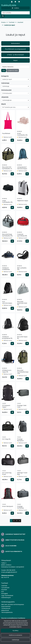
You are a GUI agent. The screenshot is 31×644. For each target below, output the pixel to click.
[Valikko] (15, 8)
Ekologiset (5, 594)
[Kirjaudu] (12, 2)
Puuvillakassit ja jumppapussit (16, 49)
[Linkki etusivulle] (9, 5)
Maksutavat (5, 610)
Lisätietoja (15, 640)
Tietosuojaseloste (7, 612)
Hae (4, 70)
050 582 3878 (11, 570)
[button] (15, 93)
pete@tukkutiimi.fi (11, 572)
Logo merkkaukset (7, 596)
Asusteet (4, 590)
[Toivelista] (16, 2)
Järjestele (5, 97)
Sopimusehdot (6, 606)
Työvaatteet (5, 588)
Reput (15, 60)
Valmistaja (5, 83)
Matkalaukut (15, 43)
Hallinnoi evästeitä (15, 635)
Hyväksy (15, 631)
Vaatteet (4, 586)
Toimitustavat (6, 608)
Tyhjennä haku (13, 70)
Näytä (3, 104)
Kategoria (5, 76)
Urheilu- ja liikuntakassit (15, 55)
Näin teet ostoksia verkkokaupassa (13, 604)
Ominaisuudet (6, 90)
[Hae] (15, 13)
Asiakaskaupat (6, 597)
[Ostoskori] (19, 2)
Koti (2, 592)
